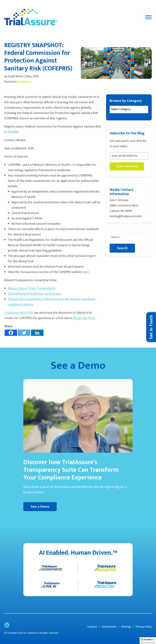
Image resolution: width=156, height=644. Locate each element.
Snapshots (24, 82)
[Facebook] (11, 333)
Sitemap (126, 627)
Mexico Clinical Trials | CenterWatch (32, 289)
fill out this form (84, 318)
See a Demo (40, 507)
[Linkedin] (37, 333)
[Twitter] (24, 333)
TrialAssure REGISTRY (19, 313)
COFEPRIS (11, 132)
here (86, 272)
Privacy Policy (144, 627)
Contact (92, 627)
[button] (148, 641)
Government (109, 627)
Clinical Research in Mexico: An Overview (34, 294)
